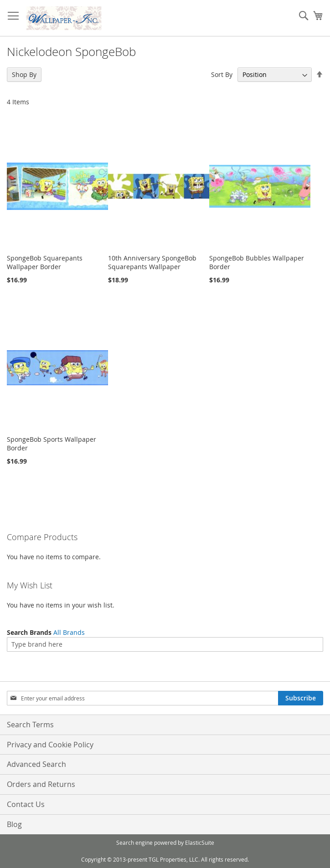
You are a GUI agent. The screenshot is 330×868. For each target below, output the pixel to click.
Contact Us (26, 804)
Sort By (222, 74)
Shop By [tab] (24, 74)
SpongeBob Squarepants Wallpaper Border (45, 262)
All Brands (69, 632)
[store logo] (64, 18)
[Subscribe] (301, 698)
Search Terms (30, 725)
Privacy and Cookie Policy (50, 745)
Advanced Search (36, 764)
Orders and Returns (41, 784)
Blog (14, 824)
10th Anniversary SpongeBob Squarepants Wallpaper (152, 262)
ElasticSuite (200, 842)
